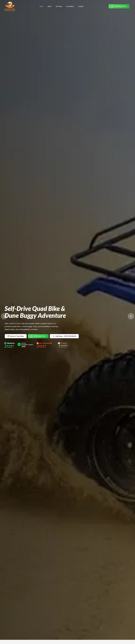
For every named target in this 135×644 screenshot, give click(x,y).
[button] (4, 316)
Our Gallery (70, 6)
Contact (81, 6)
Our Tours (59, 6)
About (49, 6)
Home (41, 6)
